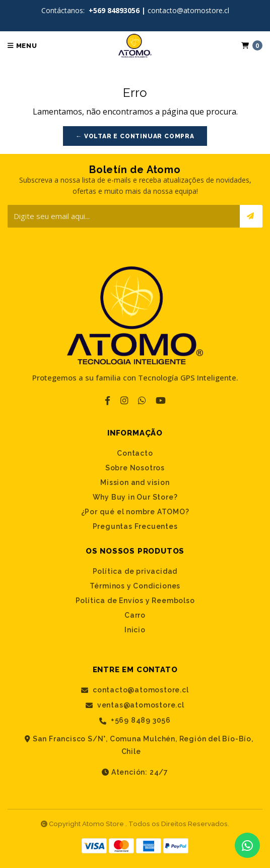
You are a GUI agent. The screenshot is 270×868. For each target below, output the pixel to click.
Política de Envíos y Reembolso (135, 601)
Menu (22, 46)
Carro (135, 615)
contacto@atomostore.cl (135, 690)
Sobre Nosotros (135, 468)
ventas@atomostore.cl (135, 705)
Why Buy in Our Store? (135, 497)
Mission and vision (135, 482)
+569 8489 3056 (135, 720)
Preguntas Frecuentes (135, 526)
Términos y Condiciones (135, 586)
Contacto (135, 453)
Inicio (135, 630)
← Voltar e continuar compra (135, 136)
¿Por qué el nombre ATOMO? (135, 512)
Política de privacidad (135, 571)
